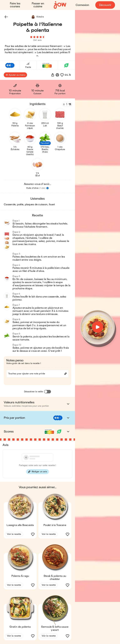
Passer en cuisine (38, 5)
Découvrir (105, 5)
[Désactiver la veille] (47, 392)
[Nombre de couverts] (67, 104)
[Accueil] (60, 5)
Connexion (82, 5)
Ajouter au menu (15, 75)
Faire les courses (15, 5)
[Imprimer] (57, 75)
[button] (6, 17)
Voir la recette (14, 534)
